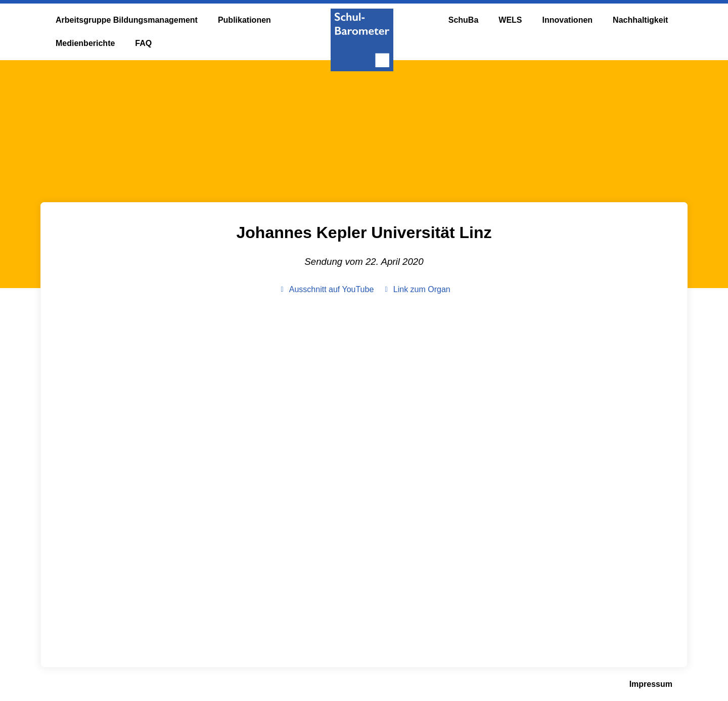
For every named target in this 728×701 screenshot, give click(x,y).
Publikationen (244, 20)
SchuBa (464, 20)
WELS (510, 20)
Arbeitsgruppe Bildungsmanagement (127, 20)
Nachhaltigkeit (640, 20)
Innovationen (568, 20)
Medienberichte (85, 43)
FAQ (143, 43)
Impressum (651, 684)
